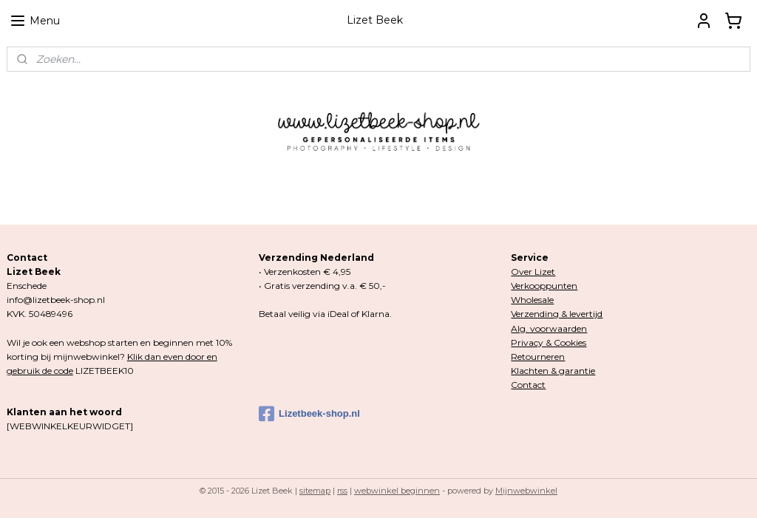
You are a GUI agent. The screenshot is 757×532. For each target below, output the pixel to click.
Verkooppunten (544, 286)
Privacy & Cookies (549, 342)
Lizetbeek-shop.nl (309, 414)
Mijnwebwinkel (526, 491)
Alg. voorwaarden (549, 328)
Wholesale (532, 300)
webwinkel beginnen (397, 491)
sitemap (315, 491)
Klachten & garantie (553, 371)
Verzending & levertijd (557, 314)
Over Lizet (533, 272)
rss (342, 491)
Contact (528, 385)
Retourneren (538, 357)
